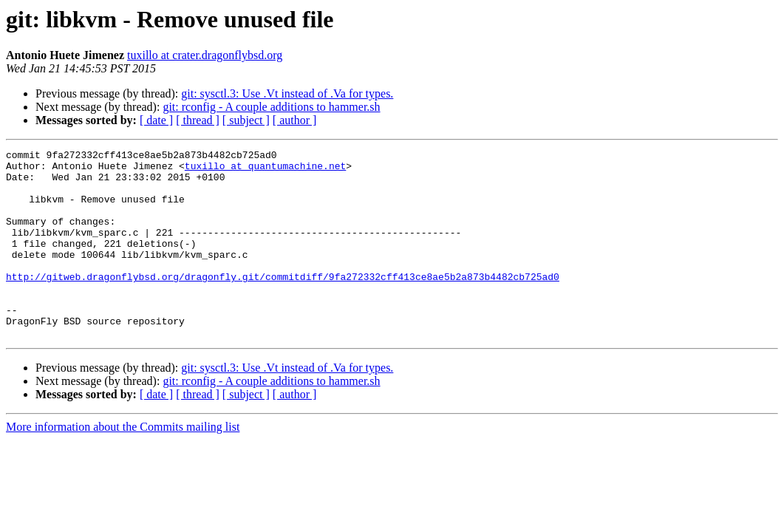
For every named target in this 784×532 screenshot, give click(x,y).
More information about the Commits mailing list (123, 464)
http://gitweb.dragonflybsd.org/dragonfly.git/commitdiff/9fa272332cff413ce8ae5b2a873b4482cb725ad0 (283, 303)
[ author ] (295, 120)
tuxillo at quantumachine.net (265, 170)
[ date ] (156, 120)
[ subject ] (246, 120)
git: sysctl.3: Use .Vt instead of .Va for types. (287, 93)
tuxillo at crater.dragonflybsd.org (205, 55)
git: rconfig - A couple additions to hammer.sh (271, 107)
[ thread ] (198, 120)
